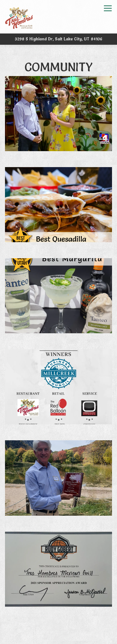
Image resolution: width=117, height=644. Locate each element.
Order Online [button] (59, 637)
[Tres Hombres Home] (19, 17)
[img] (58, 114)
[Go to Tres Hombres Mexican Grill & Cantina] (58, 39)
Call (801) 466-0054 (58, 624)
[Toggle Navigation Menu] (108, 8)
